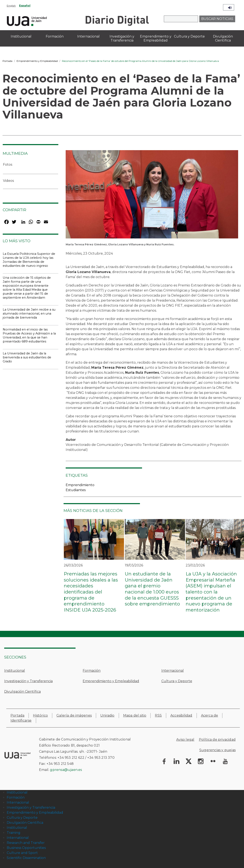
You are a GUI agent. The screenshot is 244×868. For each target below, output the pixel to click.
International (18, 838)
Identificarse (21, 720)
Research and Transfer (26, 843)
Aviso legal (185, 740)
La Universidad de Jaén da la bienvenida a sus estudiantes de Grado (27, 357)
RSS (158, 715)
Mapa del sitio (135, 715)
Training (14, 833)
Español (25, 6)
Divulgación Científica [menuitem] (223, 38)
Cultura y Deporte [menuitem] (189, 36)
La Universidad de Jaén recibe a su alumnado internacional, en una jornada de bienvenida (29, 314)
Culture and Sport (22, 853)
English (11, 6)
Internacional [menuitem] (88, 36)
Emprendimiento (80, 485)
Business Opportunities (26, 848)
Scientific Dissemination (26, 858)
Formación (92, 671)
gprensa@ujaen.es (66, 770)
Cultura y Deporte (177, 681)
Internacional (173, 671)
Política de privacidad (217, 740)
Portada (7, 61)
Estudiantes (76, 490)
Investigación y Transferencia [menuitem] (122, 38)
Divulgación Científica (22, 692)
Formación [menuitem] (55, 36)
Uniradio (107, 715)
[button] (152, 196)
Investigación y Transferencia (28, 681)
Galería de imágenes (74, 715)
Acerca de (210, 715)
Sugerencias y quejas (217, 750)
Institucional (15, 671)
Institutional (17, 828)
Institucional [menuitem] (21, 36)
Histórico (40, 715)
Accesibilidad (181, 715)
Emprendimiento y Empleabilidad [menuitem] (156, 38)
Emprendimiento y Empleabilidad (37, 61)
